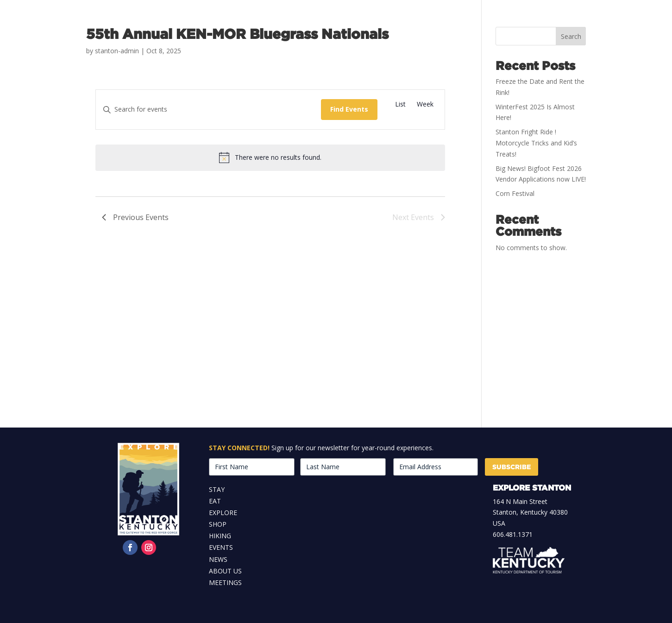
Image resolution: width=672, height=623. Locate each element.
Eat (215, 501)
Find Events (349, 109)
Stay (217, 489)
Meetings (225, 582)
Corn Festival (515, 193)
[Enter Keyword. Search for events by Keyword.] (208, 110)
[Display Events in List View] (400, 104)
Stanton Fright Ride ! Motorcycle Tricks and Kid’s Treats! (536, 143)
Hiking (220, 536)
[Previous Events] (135, 218)
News (218, 559)
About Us (225, 571)
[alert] (270, 157)
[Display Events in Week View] (425, 104)
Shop (218, 524)
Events (221, 547)
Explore (223, 513)
